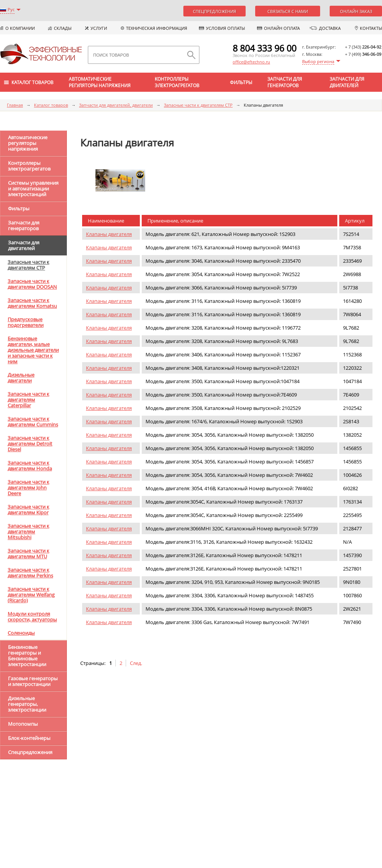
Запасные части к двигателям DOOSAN (32, 284)
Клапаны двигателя (109, 234)
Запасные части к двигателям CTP (198, 105)
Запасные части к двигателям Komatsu (32, 303)
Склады (63, 28)
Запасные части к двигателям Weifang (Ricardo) (31, 595)
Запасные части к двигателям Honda (30, 466)
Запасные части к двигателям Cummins (33, 422)
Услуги (99, 28)
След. (136, 663)
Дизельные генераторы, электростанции (27, 704)
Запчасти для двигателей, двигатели (116, 105)
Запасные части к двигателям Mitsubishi (28, 532)
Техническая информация (157, 28)
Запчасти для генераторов (285, 82)
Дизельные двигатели (21, 378)
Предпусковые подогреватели (26, 322)
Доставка (330, 28)
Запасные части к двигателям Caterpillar (28, 400)
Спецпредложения (214, 11)
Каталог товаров (51, 105)
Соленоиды (21, 633)
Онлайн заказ (356, 11)
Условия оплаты (225, 28)
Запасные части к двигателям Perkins (30, 573)
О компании (20, 28)
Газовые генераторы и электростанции (33, 681)
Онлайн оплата (282, 28)
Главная (15, 105)
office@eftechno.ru (251, 62)
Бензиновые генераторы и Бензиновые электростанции (27, 656)
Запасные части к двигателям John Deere (28, 488)
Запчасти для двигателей (347, 82)
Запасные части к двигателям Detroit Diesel (30, 444)
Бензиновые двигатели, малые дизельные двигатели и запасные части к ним (33, 350)
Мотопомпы (23, 724)
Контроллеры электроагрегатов (177, 82)
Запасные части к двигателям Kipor (28, 510)
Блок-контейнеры (29, 738)
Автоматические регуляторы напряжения (100, 82)
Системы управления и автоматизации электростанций (33, 189)
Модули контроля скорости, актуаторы (32, 617)
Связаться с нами (288, 11)
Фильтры (241, 82)
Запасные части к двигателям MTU (28, 553)
